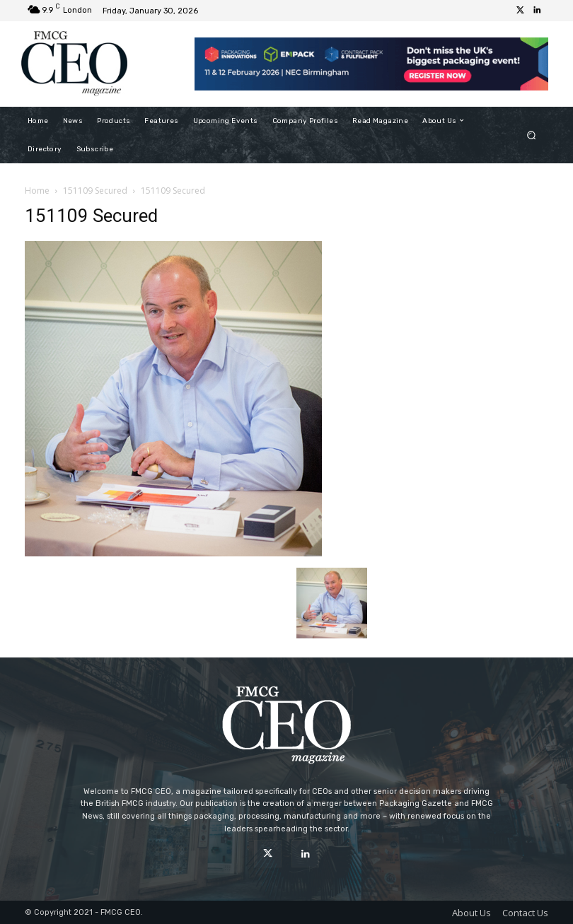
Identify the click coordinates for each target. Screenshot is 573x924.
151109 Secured (95, 191)
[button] (532, 135)
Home (37, 191)
